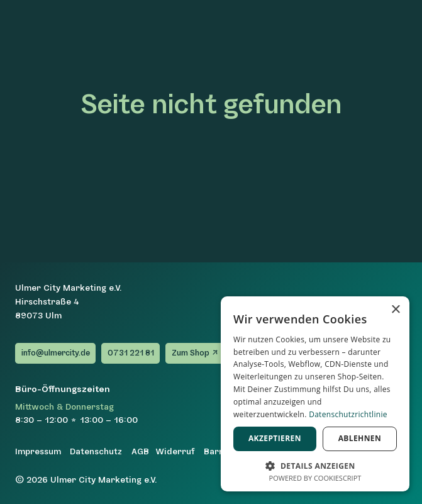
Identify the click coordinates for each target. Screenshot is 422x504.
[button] (315, 465)
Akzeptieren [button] (275, 438)
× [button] (395, 310)
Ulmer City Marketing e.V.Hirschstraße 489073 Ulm (69, 302)
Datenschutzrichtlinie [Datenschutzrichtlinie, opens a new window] (348, 414)
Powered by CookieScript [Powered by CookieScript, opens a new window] (315, 478)
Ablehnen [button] (360, 438)
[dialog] (315, 394)
